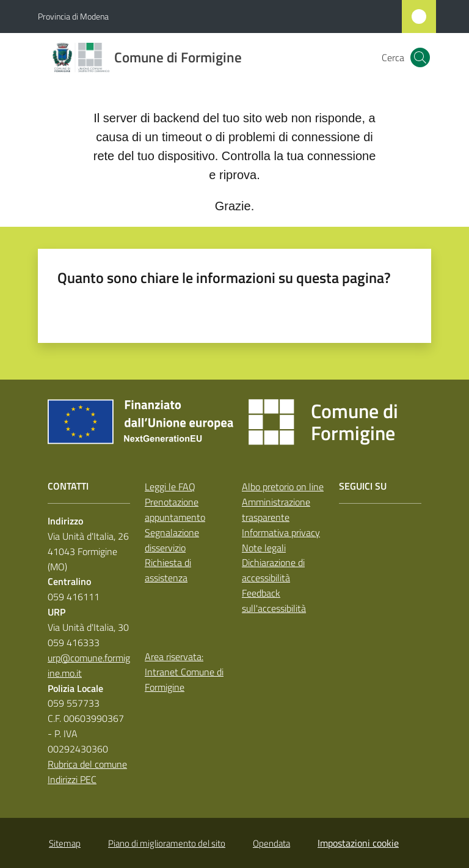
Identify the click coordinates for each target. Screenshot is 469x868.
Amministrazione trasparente (276, 509)
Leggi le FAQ (170, 487)
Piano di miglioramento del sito (167, 843)
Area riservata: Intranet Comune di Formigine (184, 672)
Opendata (271, 843)
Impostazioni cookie (358, 843)
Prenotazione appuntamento (175, 509)
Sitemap (65, 843)
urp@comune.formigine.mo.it (89, 665)
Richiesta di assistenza (168, 570)
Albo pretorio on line (283, 487)
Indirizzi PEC (72, 779)
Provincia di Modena (73, 16)
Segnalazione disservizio (172, 540)
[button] (420, 57)
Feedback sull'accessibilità (274, 601)
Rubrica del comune (87, 764)
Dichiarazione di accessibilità (273, 570)
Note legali (264, 548)
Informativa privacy (281, 532)
